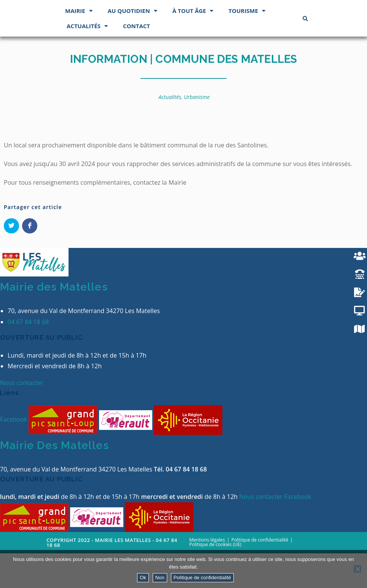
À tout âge (193, 45)
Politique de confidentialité (202, 578)
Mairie (79, 45)
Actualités (87, 60)
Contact (136, 60)
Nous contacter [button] (22, 417)
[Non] (357, 569)
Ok (143, 578)
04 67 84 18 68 (28, 356)
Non (160, 578)
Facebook (14, 454)
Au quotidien (132, 45)
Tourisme (247, 45)
